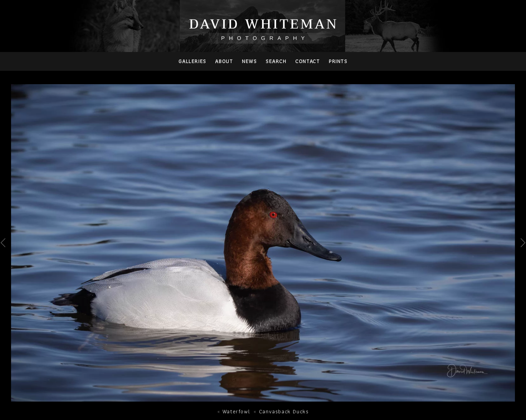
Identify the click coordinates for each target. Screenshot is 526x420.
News (249, 61)
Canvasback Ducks (284, 411)
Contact (307, 61)
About (224, 61)
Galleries (192, 61)
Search (276, 61)
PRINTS (338, 61)
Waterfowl (236, 411)
